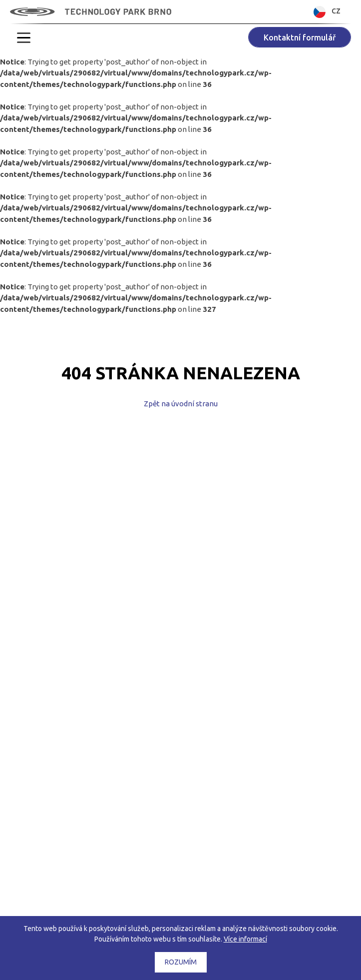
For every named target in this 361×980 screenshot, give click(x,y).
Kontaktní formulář (300, 37)
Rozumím (181, 962)
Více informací (245, 939)
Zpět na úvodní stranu (181, 404)
